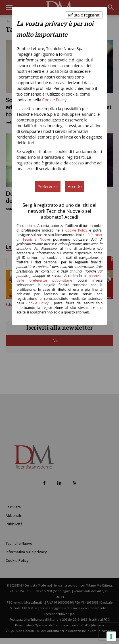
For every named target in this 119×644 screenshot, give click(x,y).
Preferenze (48, 186)
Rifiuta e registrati (84, 15)
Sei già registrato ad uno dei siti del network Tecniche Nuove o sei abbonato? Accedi (60, 211)
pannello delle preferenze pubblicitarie (59, 278)
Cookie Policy (55, 100)
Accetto (75, 186)
